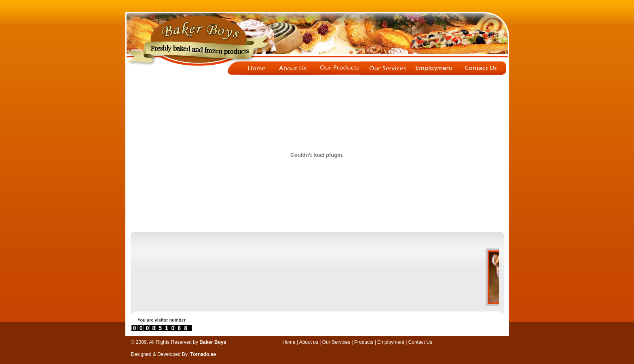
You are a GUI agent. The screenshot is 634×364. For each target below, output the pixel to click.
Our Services (337, 342)
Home (289, 342)
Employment (391, 342)
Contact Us (420, 342)
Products (364, 342)
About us (309, 342)
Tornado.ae (203, 354)
